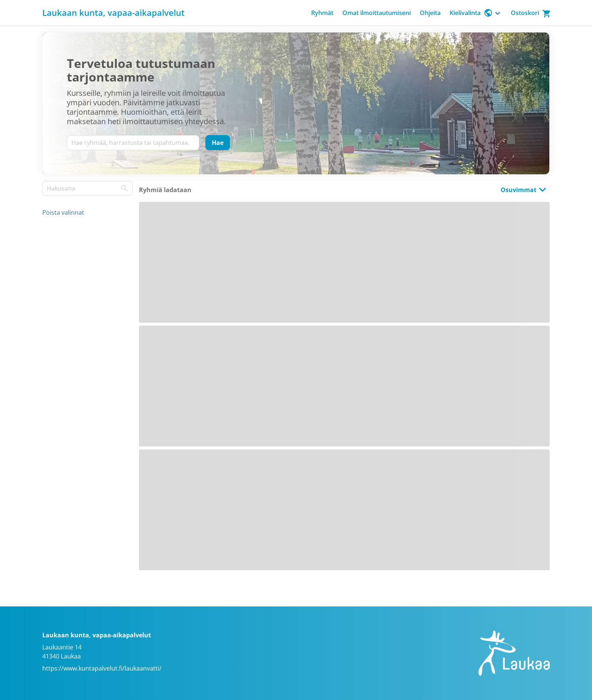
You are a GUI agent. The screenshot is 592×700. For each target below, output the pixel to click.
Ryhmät (322, 13)
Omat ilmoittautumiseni (377, 13)
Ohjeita (430, 13)
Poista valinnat (63, 212)
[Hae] (218, 143)
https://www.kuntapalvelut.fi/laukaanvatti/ (102, 668)
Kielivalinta (471, 13)
